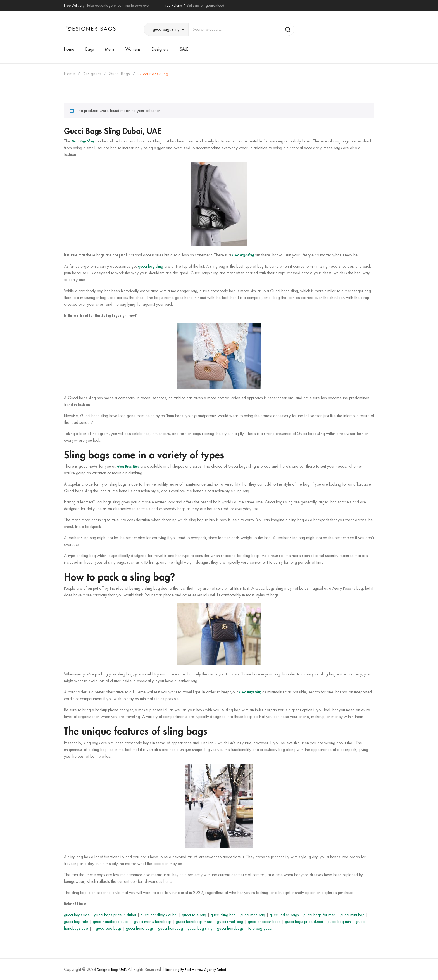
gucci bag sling (151, 266)
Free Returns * (175, 5)
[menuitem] (72, 49)
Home (70, 74)
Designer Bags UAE (111, 970)
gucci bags (119, 74)
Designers (92, 74)
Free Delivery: (75, 5)
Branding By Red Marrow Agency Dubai (196, 970)
